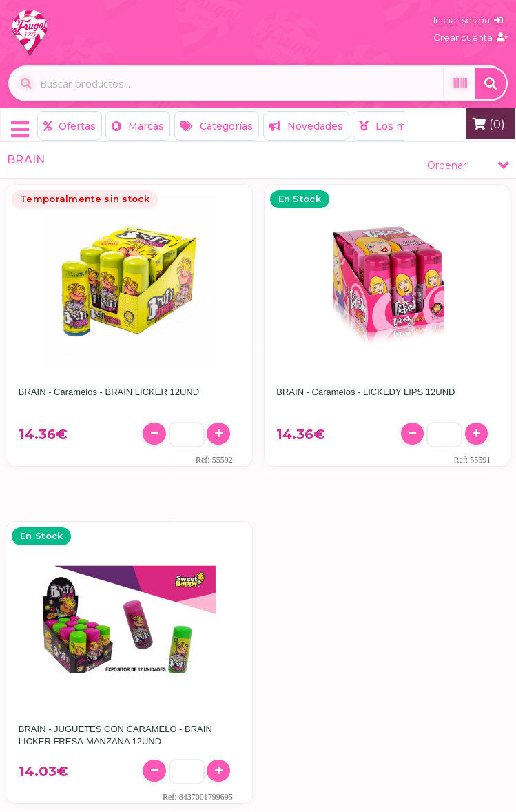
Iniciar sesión (468, 20)
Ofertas (70, 126)
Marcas (138, 126)
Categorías (217, 126)
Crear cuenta (471, 37)
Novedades (306, 126)
